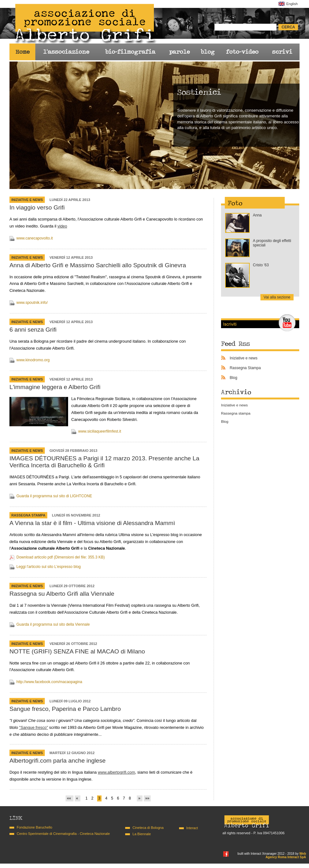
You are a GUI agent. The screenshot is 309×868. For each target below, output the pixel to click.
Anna (257, 215)
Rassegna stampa (236, 413)
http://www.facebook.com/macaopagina (49, 682)
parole (179, 52)
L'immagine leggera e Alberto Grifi (55, 387)
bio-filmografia (130, 52)
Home (23, 52)
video (62, 226)
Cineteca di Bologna (148, 828)
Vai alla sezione (277, 297)
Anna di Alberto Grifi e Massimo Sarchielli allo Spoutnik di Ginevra (98, 265)
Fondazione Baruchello (35, 827)
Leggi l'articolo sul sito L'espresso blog (49, 567)
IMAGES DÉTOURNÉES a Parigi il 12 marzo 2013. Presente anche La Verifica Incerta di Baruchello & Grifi (104, 462)
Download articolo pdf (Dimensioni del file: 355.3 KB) (61, 557)
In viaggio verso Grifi (37, 207)
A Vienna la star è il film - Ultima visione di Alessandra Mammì (92, 523)
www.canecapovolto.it (35, 238)
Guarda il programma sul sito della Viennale (53, 624)
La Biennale (142, 834)
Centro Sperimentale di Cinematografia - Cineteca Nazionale (63, 834)
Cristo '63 (261, 265)
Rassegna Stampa (28, 515)
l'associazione (66, 52)
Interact (192, 828)
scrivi (282, 52)
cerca (288, 27)
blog (208, 52)
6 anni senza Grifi (33, 330)
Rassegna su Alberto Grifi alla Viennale (62, 594)
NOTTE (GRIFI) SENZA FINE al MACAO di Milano (77, 651)
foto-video (242, 52)
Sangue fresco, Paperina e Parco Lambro (65, 709)
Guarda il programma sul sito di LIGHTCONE (54, 496)
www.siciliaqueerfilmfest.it (100, 431)
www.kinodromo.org (33, 360)
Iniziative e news (27, 200)
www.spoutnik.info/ (32, 303)
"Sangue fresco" (34, 727)
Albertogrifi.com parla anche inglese (58, 761)
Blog (233, 378)
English (292, 4)
